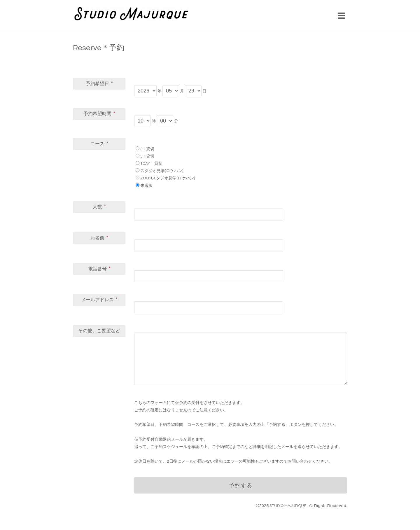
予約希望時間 (99, 113)
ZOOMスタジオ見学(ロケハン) (168, 178)
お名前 (99, 238)
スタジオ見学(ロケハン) (162, 171)
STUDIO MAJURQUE (288, 506)
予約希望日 (99, 83)
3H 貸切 (147, 149)
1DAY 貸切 (151, 164)
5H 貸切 (147, 156)
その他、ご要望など (99, 331)
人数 (99, 207)
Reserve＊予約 (99, 48)
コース (99, 144)
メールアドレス (99, 300)
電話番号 (99, 269)
